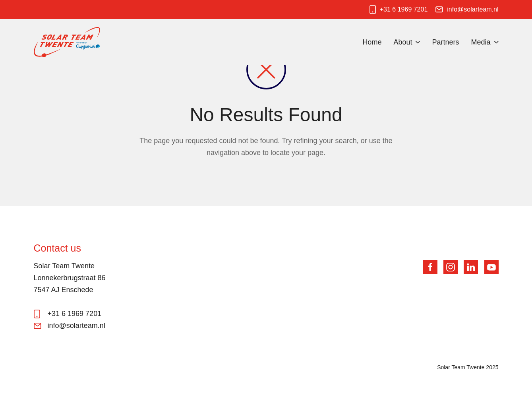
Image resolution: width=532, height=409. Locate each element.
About (403, 42)
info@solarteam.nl (473, 9)
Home (372, 42)
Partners (445, 42)
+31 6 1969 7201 (404, 9)
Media (481, 42)
